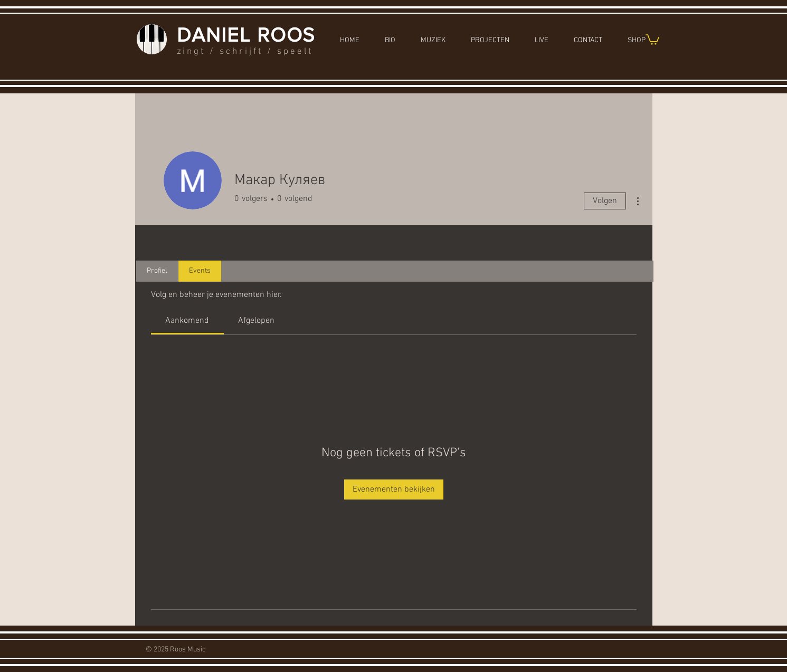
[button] (652, 39)
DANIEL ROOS (246, 35)
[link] (187, 321)
